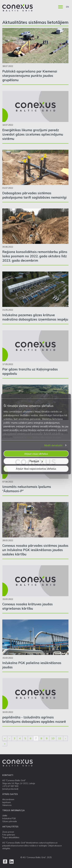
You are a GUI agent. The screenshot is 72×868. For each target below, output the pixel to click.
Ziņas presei (8, 832)
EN (67, 7)
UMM (5, 816)
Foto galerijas (9, 835)
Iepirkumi (7, 802)
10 (53, 738)
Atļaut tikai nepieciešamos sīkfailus (36, 469)
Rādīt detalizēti (54, 445)
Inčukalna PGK (9, 818)
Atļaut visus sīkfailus (36, 454)
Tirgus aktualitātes (11, 837)
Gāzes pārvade (10, 821)
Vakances (7, 805)
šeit (29, 437)
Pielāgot (36, 461)
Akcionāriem (8, 799)
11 (60, 738)
